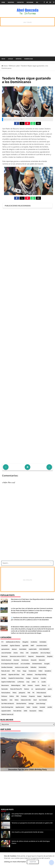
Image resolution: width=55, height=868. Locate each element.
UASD (25, 711)
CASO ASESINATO (44, 649)
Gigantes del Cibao (14, 675)
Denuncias (4, 656)
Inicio (3, 59)
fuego (25, 671)
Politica (12, 696)
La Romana (21, 682)
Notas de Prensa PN (16, 689)
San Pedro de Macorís (8, 704)
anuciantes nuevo (42, 646)
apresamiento (5, 649)
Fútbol (40, 671)
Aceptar (33, 862)
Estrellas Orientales (7, 667)
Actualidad (4, 646)
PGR (29, 693)
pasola (50, 689)
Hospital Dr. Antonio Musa (16, 678)
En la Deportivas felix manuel (10, 664)
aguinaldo (25, 646)
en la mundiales (25, 664)
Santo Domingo (41, 704)
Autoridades (23, 649)
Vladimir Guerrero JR (7, 714)
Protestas (24, 696)
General (4, 675)
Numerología (29, 59)
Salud (35, 700)
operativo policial (40, 689)
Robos (17, 700)
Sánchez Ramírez (21, 704)
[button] (17, 123)
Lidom (34, 682)
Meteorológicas (16, 685)
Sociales (35, 707)
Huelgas (28, 678)
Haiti (23, 675)
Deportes (19, 59)
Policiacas (4, 696)
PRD (17, 696)
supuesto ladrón (6, 711)
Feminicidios (42, 667)
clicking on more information (15, 862)
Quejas (39, 696)
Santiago (31, 704)
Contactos (20, 2)
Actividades (43, 642)
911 (2, 642)
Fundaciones (32, 671)
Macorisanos (5, 685)
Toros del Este (17, 711)
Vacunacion (33, 711)
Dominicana (25, 660)
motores (30, 685)
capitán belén (33, 649)
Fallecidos (33, 667)
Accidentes (34, 642)
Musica (44, 685)
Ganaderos (48, 671)
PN (33, 693)
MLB (24, 685)
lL (38, 682)
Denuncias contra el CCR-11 (18, 656)
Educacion (42, 660)
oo (32, 689)
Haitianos (30, 675)
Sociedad (42, 707)
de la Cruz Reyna (45, 653)
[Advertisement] (27, 545)
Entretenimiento (37, 664)
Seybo (28, 707)
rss (37, 2)
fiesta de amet (6, 671)
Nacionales (5, 689)
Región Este (47, 696)
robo (11, 700)
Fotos (19, 671)
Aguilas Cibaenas (15, 646)
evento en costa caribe (22, 667)
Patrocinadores (6, 693)
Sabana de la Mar (26, 700)
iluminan (36, 678)
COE (27, 653)
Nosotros (11, 2)
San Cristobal (43, 700)
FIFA (13, 671)
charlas (16, 653)
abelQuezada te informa (13, 642)
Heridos (4, 678)
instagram (30, 2)
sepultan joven (20, 707)
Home (3, 2)
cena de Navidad (6, 653)
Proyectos (32, 696)
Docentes (16, 660)
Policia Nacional (41, 693)
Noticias (27, 689)
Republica (4, 700)
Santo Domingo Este (7, 707)
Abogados (25, 642)
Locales (10, 59)
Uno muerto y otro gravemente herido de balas (27, 832)
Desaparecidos (40, 656)
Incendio (43, 678)
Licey (28, 682)
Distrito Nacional (6, 660)
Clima (22, 653)
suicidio (50, 707)
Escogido (47, 664)
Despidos (50, 656)
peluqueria (22, 693)
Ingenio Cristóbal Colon (8, 682)
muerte (37, 685)
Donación (34, 660)
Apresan (14, 649)
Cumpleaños (34, 653)
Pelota (15, 693)
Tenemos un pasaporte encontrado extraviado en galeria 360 (32, 823)
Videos (41, 711)
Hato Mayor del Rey (41, 675)
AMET (32, 646)
